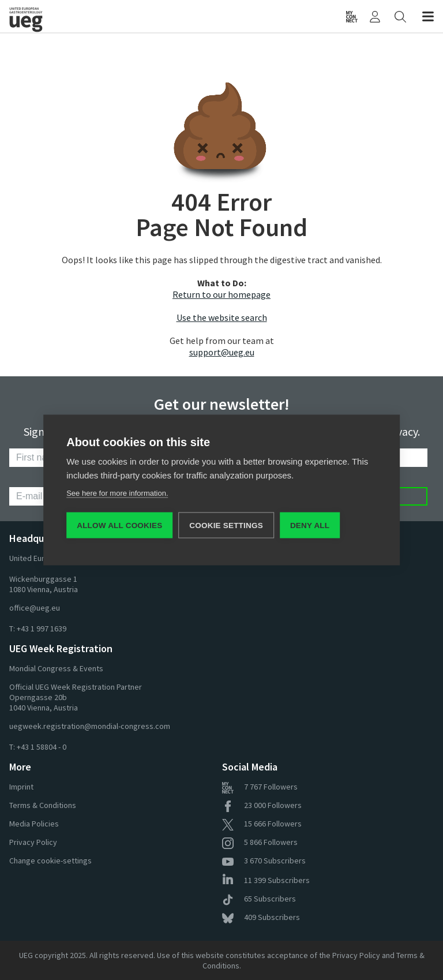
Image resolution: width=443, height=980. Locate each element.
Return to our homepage (221, 294)
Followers (260, 787)
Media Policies (34, 824)
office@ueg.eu (35, 608)
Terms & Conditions (43, 805)
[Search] (400, 16)
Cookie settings (226, 525)
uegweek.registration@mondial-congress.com (90, 726)
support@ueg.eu (222, 352)
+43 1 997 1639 (42, 629)
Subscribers (264, 861)
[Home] (62, 16)
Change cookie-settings (50, 861)
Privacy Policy (33, 842)
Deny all (310, 525)
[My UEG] (375, 16)
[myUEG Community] (352, 16)
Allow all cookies (119, 525)
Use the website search (222, 317)
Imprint (21, 787)
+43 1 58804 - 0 (42, 747)
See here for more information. (117, 493)
